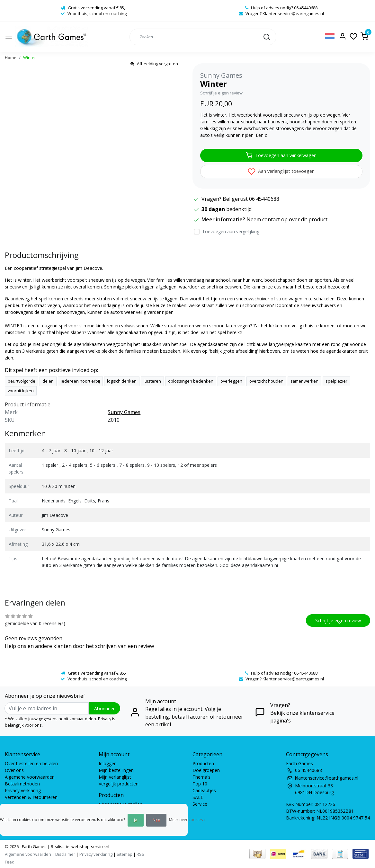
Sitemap (125, 854)
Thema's (201, 777)
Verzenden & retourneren (31, 797)
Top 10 (200, 784)
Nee (156, 820)
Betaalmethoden (22, 784)
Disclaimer (65, 854)
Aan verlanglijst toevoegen (281, 172)
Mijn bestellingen (116, 770)
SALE (198, 797)
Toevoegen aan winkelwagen (281, 155)
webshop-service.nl (90, 846)
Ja (136, 820)
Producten (203, 763)
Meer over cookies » (187, 820)
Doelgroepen (206, 770)
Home (11, 58)
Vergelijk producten (119, 784)
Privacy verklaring (23, 790)
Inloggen (108, 763)
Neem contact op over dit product (287, 219)
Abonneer (104, 709)
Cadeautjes (204, 790)
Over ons (14, 770)
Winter (30, 58)
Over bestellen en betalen (31, 763)
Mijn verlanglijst (115, 777)
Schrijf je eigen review (221, 93)
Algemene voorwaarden (30, 777)
